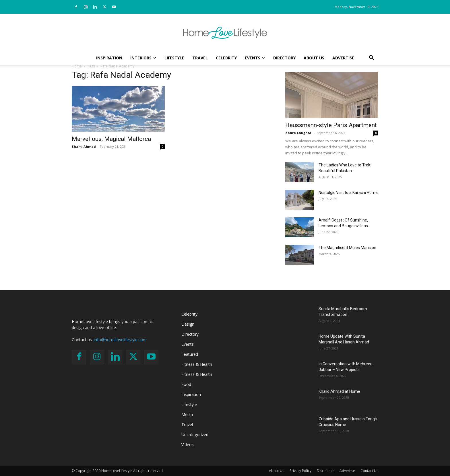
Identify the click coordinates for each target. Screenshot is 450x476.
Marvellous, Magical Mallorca (111, 139)
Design (188, 324)
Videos (188, 445)
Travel (200, 58)
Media (187, 414)
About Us (314, 58)
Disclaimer (325, 471)
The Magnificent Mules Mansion (347, 248)
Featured (190, 354)
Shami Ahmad (84, 146)
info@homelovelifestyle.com (120, 340)
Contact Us (369, 471)
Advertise (343, 58)
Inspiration (109, 58)
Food (186, 384)
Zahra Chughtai (299, 133)
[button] (371, 58)
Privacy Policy (300, 471)
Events (255, 58)
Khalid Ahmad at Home (339, 391)
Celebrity (226, 58)
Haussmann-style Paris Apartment (331, 125)
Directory (284, 58)
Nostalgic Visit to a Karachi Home (348, 193)
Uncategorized (195, 435)
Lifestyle (174, 58)
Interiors (143, 58)
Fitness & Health (197, 364)
